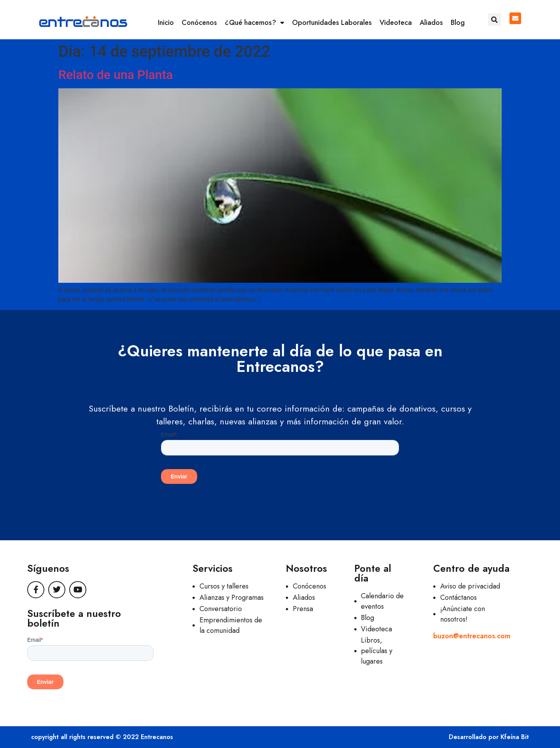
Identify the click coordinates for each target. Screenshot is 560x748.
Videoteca (396, 23)
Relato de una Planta (116, 75)
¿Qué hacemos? (255, 23)
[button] (494, 20)
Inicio (166, 23)
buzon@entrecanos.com (472, 636)
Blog (458, 23)
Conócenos (199, 23)
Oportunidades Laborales (332, 23)
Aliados (431, 23)
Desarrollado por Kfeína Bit (489, 737)
